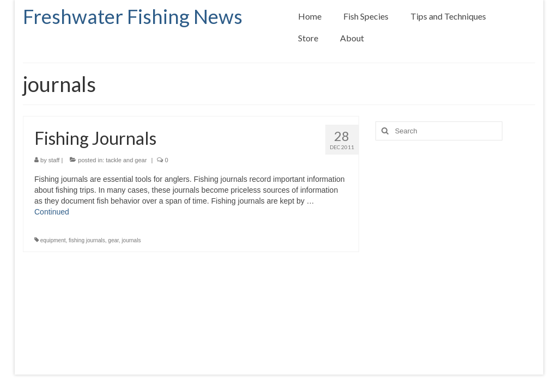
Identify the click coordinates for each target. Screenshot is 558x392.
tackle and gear (126, 160)
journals (131, 240)
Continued (52, 212)
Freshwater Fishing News (133, 16)
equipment (53, 240)
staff (54, 160)
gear (113, 240)
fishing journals (87, 240)
